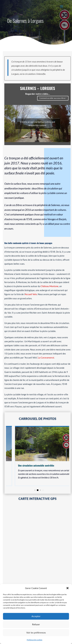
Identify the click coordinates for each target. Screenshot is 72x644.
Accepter (36, 616)
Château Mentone (50, 286)
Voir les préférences (36, 633)
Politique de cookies (35, 640)
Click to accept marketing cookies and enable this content (37, 123)
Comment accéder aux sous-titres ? (53, 98)
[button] (68, 588)
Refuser (36, 624)
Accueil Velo (31, 294)
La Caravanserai (46, 357)
